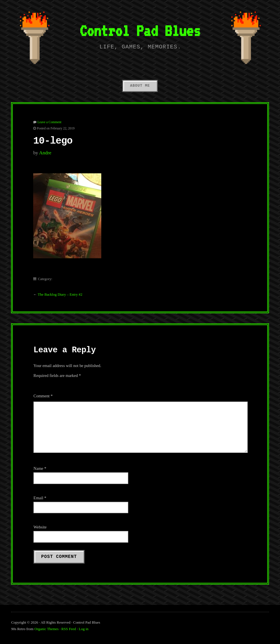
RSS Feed (69, 629)
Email (40, 498)
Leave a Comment (49, 122)
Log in (84, 629)
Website (40, 527)
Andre (45, 153)
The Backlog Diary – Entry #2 (60, 294)
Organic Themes (47, 629)
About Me (140, 86)
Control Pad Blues (140, 31)
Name (40, 468)
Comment (43, 396)
